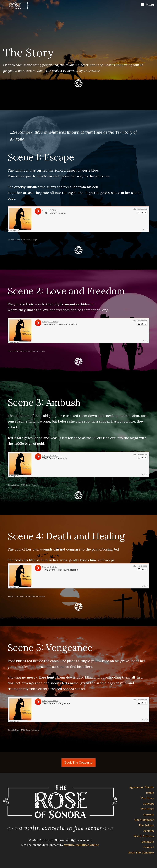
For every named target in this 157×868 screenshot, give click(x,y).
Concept (148, 804)
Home (150, 793)
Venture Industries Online (81, 845)
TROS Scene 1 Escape (29, 240)
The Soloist (146, 825)
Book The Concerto (78, 762)
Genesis (149, 814)
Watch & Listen (144, 836)
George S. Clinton (14, 240)
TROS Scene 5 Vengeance (30, 730)
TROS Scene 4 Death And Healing (33, 596)
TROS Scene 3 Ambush (29, 485)
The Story (147, 798)
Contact (149, 847)
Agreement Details (142, 787)
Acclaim (149, 831)
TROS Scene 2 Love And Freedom (33, 351)
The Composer (144, 820)
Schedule (148, 842)
